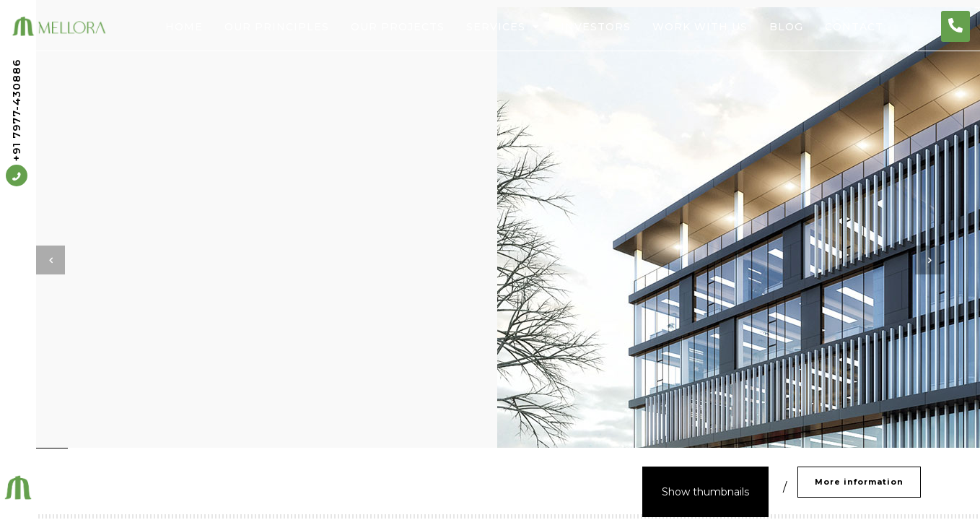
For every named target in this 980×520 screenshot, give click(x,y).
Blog (786, 27)
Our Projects (398, 27)
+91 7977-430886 (17, 123)
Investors (596, 27)
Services (503, 27)
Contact (854, 27)
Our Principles (277, 27)
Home (184, 27)
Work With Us (700, 27)
